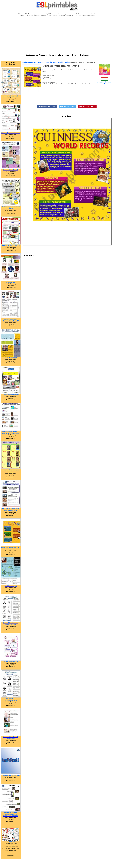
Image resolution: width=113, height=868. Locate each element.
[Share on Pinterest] (87, 107)
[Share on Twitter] (67, 107)
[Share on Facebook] (47, 107)
